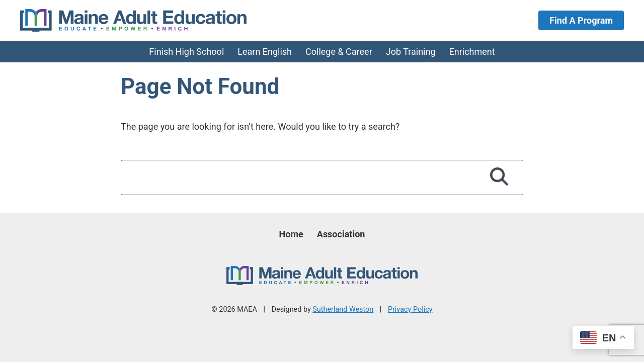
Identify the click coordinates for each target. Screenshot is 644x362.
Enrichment (472, 52)
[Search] (499, 177)
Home (291, 234)
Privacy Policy (410, 309)
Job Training (411, 52)
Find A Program (581, 20)
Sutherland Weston (343, 309)
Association (341, 234)
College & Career (339, 52)
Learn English (265, 52)
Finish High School (186, 52)
